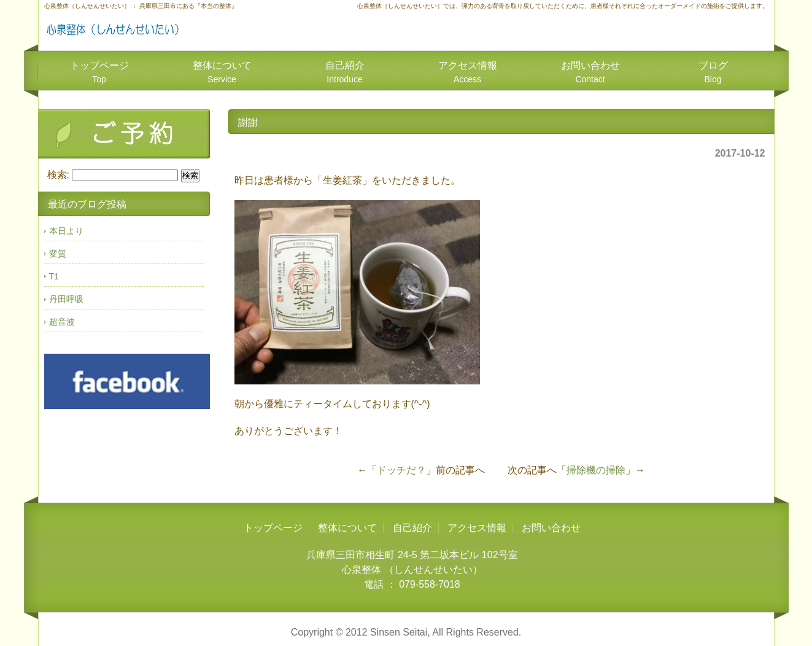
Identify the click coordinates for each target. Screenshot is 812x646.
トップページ (99, 72)
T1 (54, 276)
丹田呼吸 (66, 299)
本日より (66, 231)
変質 (58, 254)
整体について (222, 72)
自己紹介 (345, 72)
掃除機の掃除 (596, 470)
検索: (58, 175)
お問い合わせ (590, 72)
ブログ (713, 72)
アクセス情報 (468, 72)
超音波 (62, 322)
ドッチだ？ (401, 470)
